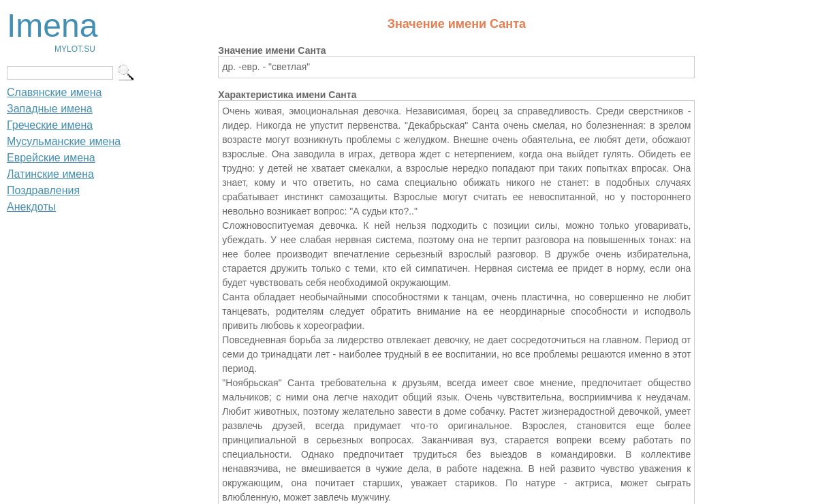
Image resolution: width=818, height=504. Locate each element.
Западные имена (50, 109)
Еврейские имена (51, 158)
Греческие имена (50, 125)
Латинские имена (50, 174)
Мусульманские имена (64, 141)
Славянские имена (54, 92)
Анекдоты (31, 207)
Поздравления (43, 190)
